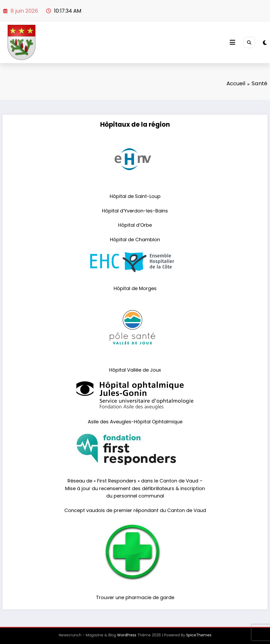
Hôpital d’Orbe (135, 225)
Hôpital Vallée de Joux (135, 370)
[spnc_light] (265, 43)
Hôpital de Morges (135, 288)
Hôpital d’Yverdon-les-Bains (135, 211)
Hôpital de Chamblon (135, 240)
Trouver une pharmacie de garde (135, 597)
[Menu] (232, 42)
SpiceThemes (199, 635)
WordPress (127, 635)
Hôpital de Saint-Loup (135, 196)
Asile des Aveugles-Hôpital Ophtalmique (135, 422)
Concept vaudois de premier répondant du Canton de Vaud (135, 510)
